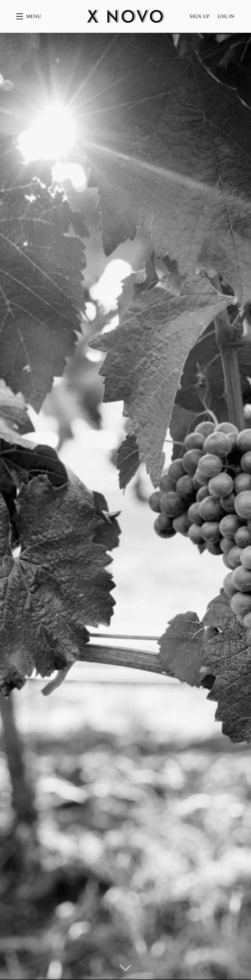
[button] (29, 16)
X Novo (125, 16)
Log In (226, 16)
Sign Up (200, 16)
